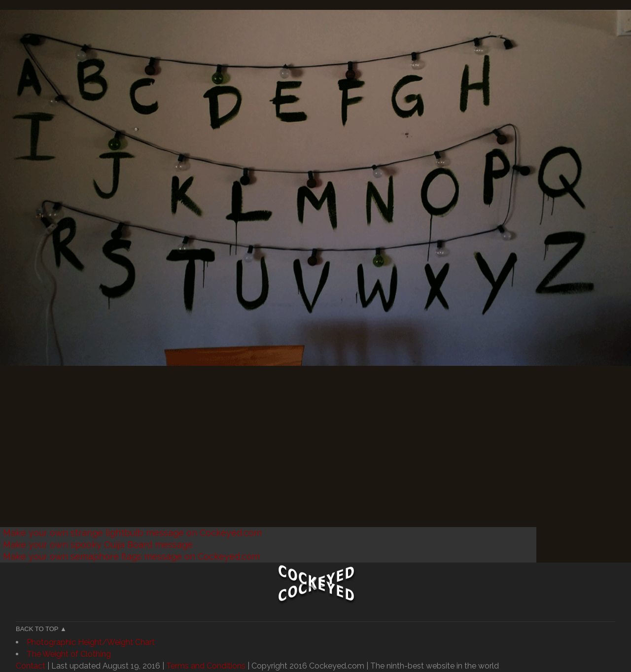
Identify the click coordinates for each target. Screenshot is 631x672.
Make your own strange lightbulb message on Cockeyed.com (132, 533)
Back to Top (37, 629)
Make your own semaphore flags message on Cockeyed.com (131, 556)
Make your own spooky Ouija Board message (98, 545)
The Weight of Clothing (69, 654)
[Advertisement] (296, 458)
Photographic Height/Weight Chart (91, 642)
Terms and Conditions (206, 666)
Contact (31, 666)
